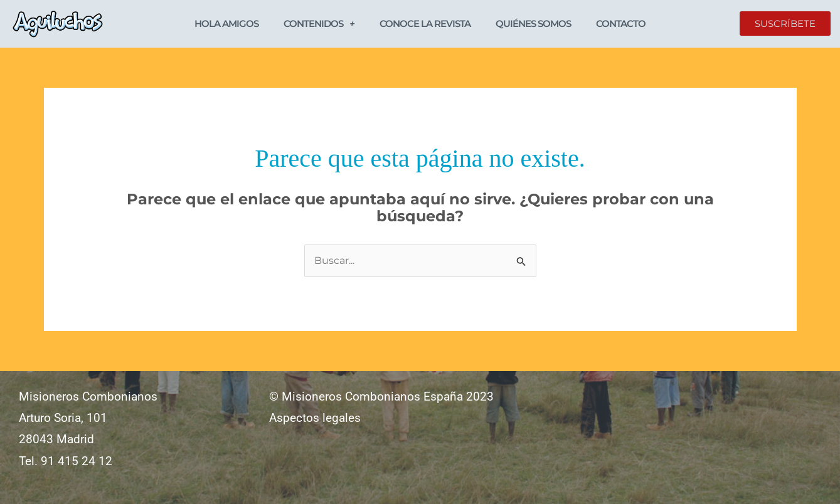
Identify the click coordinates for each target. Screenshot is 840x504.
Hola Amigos (226, 24)
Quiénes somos (533, 24)
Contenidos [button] (319, 24)
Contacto (621, 24)
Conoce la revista (425, 24)
